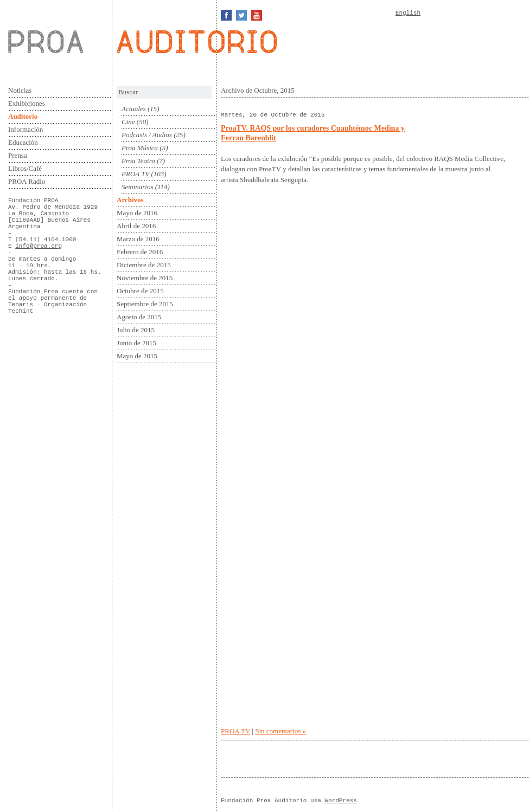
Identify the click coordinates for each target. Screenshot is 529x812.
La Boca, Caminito (39, 214)
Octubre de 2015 (140, 291)
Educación (23, 142)
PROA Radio (27, 181)
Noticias (20, 90)
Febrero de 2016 (140, 252)
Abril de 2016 (136, 226)
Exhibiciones (27, 103)
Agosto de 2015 (139, 317)
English (408, 13)
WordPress (340, 801)
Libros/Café (25, 168)
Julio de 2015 (136, 330)
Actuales (134, 109)
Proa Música (140, 148)
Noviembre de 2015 (145, 278)
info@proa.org (39, 246)
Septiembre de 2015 (145, 304)
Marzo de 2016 (138, 239)
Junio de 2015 (136, 343)
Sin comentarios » (281, 731)
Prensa (18, 155)
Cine (128, 122)
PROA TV (135, 174)
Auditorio (23, 116)
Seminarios (138, 187)
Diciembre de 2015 (144, 265)
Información (26, 129)
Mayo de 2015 (137, 356)
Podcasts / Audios (147, 135)
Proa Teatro (138, 161)
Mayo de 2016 (137, 213)
